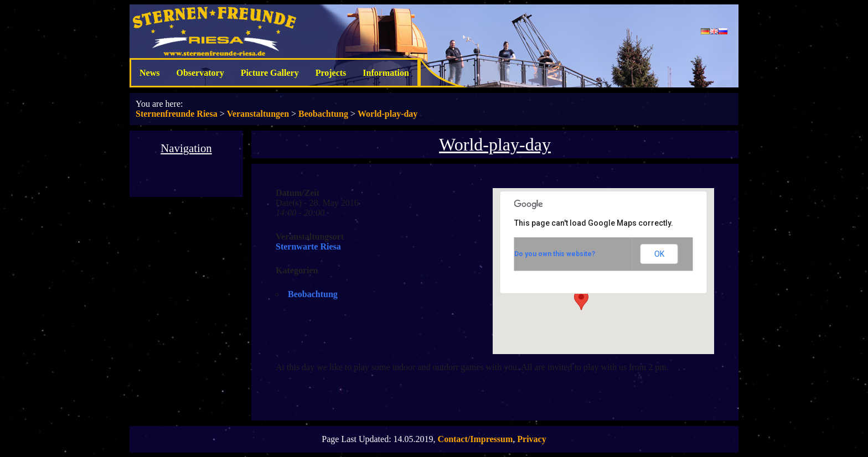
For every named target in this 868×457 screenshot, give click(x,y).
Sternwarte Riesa (308, 246)
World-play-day (387, 114)
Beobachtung (323, 114)
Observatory (200, 73)
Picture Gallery (270, 73)
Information (386, 73)
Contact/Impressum (476, 439)
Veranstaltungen (258, 114)
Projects (331, 73)
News (149, 73)
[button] (581, 300)
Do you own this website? (555, 254)
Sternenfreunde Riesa (177, 114)
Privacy (531, 439)
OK (659, 254)
